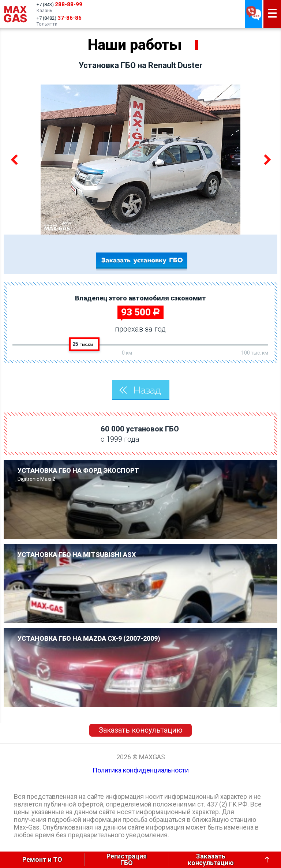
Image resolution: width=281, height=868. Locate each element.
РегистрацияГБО (127, 860)
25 (83, 344)
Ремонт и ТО (42, 859)
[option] (140, 160)
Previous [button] (15, 160)
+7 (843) (59, 4)
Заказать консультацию (141, 730)
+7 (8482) (59, 18)
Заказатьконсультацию (211, 860)
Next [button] (266, 160)
